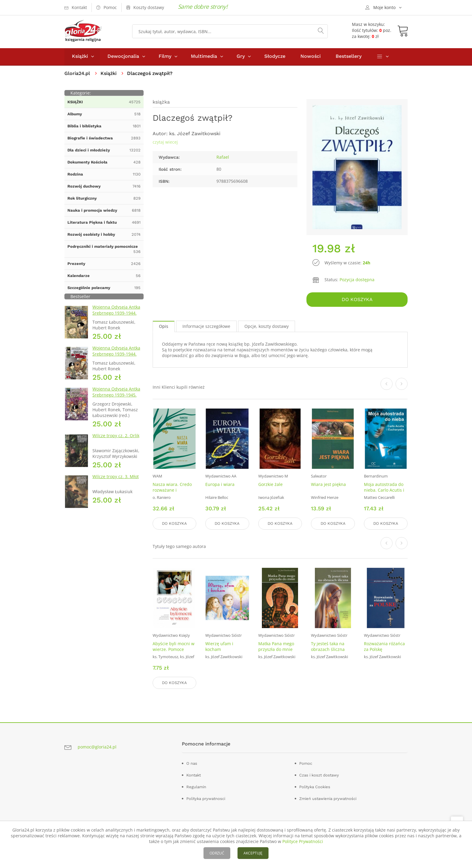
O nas (192, 763)
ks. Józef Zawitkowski (195, 134)
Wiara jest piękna (328, 485)
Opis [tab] (164, 327)
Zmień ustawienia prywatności (328, 799)
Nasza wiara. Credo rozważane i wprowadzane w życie (172, 493)
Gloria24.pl (77, 74)
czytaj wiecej (165, 143)
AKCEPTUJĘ (253, 853)
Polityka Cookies (315, 787)
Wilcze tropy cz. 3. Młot (116, 477)
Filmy (165, 57)
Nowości (311, 57)
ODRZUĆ (217, 853)
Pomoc (306, 763)
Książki (80, 57)
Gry (241, 57)
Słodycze (275, 57)
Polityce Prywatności (303, 841)
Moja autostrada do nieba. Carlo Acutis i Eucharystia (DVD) (384, 491)
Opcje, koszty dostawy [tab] (267, 327)
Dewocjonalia (123, 57)
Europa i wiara (220, 485)
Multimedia (204, 57)
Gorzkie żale (270, 485)
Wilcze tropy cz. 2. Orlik (116, 436)
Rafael (223, 158)
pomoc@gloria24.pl (97, 747)
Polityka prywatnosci (206, 799)
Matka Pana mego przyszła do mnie (276, 647)
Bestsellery (349, 57)
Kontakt (194, 775)
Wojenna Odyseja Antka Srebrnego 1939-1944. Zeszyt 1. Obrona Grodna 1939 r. (118, 317)
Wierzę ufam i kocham (219, 647)
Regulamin (196, 787)
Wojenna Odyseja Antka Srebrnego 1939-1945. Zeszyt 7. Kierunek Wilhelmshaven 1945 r (116, 398)
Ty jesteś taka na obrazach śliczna (328, 647)
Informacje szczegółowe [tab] (206, 327)
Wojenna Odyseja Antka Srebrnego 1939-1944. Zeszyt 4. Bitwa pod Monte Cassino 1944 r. (116, 358)
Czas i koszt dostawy (319, 775)
